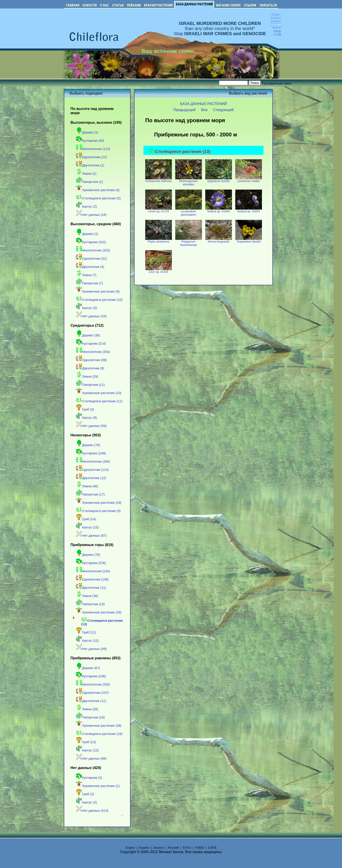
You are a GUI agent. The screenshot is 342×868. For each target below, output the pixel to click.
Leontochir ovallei (249, 180)
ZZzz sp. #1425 (159, 270)
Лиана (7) (86, 275)
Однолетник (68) (91, 360)
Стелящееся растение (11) (99, 401)
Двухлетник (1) (90, 165)
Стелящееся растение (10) (99, 300)
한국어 (187, 848)
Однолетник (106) (92, 579)
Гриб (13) (86, 742)
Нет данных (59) (91, 426)
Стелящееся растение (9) (98, 511)
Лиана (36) (87, 596)
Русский (173, 848)
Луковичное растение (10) (99, 393)
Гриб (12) (86, 632)
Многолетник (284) (93, 461)
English (130, 848)
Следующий (223, 110)
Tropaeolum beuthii (249, 240)
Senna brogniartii (219, 240)
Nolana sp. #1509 (219, 210)
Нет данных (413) (92, 811)
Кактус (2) (86, 206)
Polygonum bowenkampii (189, 242)
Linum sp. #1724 (159, 210)
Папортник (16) (90, 717)
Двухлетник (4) (90, 267)
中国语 (200, 848)
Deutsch (159, 848)
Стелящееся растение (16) (99, 734)
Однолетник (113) (92, 470)
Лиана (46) (87, 486)
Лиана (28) (87, 709)
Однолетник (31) (91, 259)
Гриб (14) (86, 519)
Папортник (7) (89, 283)
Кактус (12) (87, 641)
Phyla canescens (159, 240)
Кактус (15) (87, 527)
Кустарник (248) (91, 453)
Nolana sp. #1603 (249, 210)
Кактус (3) (86, 308)
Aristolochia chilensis (159, 180)
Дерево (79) (88, 445)
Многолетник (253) (93, 250)
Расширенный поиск (277, 83)
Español (144, 848)
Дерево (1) (87, 132)
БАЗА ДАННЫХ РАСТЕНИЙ (203, 104)
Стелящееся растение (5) (98, 198)
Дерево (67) (88, 668)
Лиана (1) (86, 174)
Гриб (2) (85, 794)
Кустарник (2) (89, 778)
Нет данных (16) (91, 215)
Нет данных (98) (91, 759)
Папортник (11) (90, 385)
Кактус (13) (87, 750)
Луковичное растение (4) (98, 190)
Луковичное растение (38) (99, 726)
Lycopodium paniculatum (189, 212)
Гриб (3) (85, 409)
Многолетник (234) (93, 571)
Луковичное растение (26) (99, 612)
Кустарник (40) (90, 141)
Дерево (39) (88, 335)
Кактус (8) (86, 418)
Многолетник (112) (93, 149)
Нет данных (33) (91, 316)
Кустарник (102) (91, 242)
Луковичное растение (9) (98, 291)
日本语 (212, 848)
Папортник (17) (90, 494)
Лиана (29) (87, 376)
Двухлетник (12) (91, 478)
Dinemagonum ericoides (189, 181)
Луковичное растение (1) (98, 786)
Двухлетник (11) (91, 588)
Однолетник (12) (91, 157)
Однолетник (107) (92, 693)
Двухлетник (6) (90, 368)
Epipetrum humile (219, 180)
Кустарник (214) (91, 344)
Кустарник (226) (91, 563)
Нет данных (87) (91, 536)
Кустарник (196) (91, 676)
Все (204, 110)
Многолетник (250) (93, 684)
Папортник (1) (89, 182)
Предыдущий (185, 110)
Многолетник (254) (93, 352)
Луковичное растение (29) (99, 503)
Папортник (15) (90, 604)
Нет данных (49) (91, 649)
